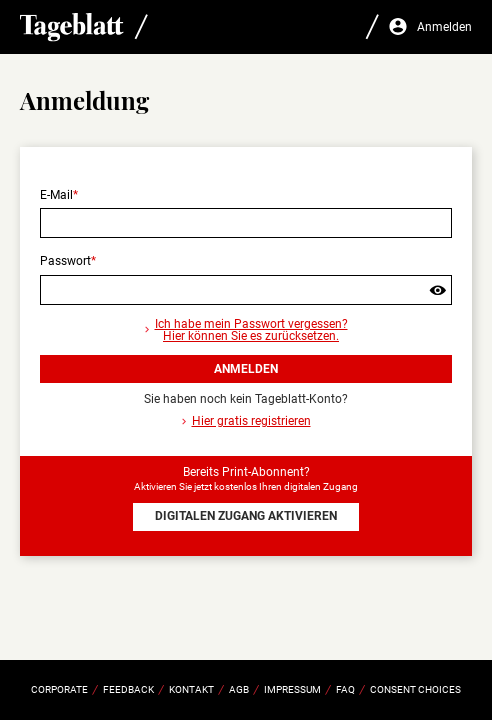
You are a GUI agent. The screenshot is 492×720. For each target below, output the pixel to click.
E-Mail (56, 195)
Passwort (65, 261)
